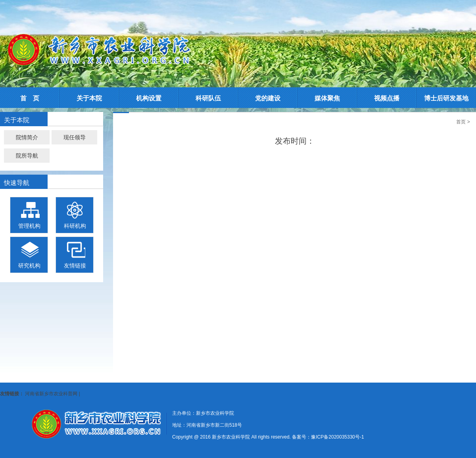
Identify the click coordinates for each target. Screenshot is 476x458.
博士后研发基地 (446, 98)
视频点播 (387, 98)
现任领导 (75, 137)
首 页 (30, 98)
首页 (461, 122)
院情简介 (27, 137)
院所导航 (27, 156)
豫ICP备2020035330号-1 (337, 437)
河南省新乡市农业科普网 (51, 394)
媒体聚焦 (327, 98)
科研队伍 (208, 98)
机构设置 (149, 98)
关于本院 (89, 98)
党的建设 (268, 98)
